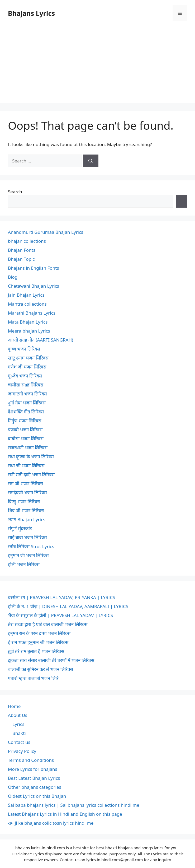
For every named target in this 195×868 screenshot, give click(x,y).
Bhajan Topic (21, 259)
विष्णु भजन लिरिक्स (24, 501)
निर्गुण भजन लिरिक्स (25, 421)
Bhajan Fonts (22, 250)
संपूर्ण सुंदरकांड (20, 528)
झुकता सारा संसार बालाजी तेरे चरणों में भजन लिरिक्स (51, 660)
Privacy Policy (22, 751)
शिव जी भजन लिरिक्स (26, 510)
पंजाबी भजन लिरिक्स (25, 430)
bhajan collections (27, 241)
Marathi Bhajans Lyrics (32, 313)
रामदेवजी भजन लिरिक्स (27, 493)
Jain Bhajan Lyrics (26, 295)
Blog (13, 277)
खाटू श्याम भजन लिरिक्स (28, 358)
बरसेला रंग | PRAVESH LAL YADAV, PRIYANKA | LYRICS (61, 597)
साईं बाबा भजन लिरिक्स (27, 537)
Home (14, 706)
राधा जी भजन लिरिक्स (26, 466)
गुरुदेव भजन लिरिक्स (25, 376)
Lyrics (18, 724)
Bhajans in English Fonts (34, 268)
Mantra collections (27, 304)
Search (15, 192)
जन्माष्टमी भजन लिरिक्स (27, 394)
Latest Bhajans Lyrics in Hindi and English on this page (65, 814)
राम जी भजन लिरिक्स (26, 484)
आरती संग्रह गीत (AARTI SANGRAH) (41, 340)
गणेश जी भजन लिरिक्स (27, 367)
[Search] (91, 161)
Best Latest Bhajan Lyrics (34, 778)
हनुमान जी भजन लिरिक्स (28, 555)
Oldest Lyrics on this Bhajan (37, 796)
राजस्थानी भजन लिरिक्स (28, 448)
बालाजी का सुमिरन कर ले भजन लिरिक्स (41, 669)
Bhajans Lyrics (31, 13)
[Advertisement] (97, 66)
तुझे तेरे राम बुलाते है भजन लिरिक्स (36, 651)
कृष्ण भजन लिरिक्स (24, 349)
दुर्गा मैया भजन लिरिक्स (27, 403)
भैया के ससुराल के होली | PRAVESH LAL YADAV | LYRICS (60, 615)
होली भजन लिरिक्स (24, 564)
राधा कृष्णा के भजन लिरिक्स (31, 457)
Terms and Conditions (31, 760)
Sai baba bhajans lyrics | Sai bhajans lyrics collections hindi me (74, 805)
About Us (18, 715)
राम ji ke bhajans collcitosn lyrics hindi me (51, 823)
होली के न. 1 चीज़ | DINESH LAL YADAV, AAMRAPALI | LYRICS (68, 606)
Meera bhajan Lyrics (29, 331)
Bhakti (19, 733)
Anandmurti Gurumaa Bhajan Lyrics (46, 232)
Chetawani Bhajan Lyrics (34, 286)
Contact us (19, 742)
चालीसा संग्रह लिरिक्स (26, 385)
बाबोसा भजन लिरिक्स (26, 439)
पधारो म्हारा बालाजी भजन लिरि (33, 678)
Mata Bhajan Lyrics (28, 322)
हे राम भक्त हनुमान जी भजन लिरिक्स (38, 642)
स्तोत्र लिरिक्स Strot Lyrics (31, 546)
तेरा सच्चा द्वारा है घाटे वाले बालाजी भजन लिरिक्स (48, 624)
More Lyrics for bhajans (33, 769)
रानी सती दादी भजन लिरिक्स (31, 475)
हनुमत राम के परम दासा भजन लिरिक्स (39, 633)
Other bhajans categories (35, 787)
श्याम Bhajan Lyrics (27, 519)
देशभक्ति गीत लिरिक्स (26, 412)
